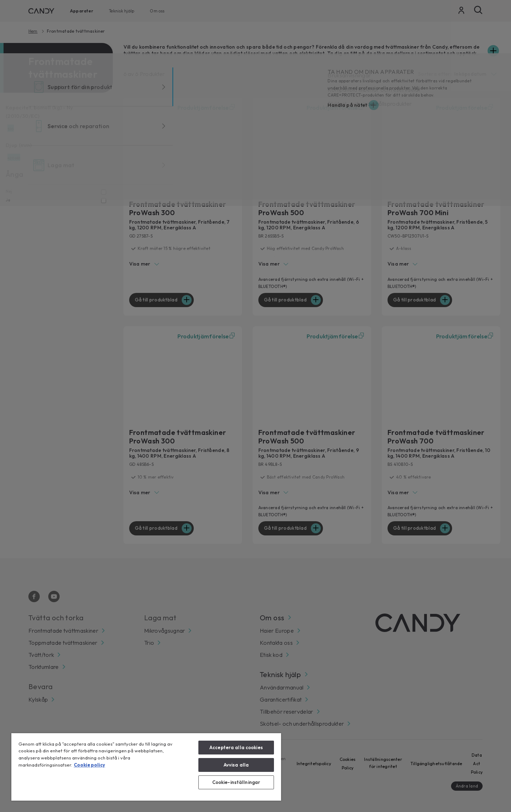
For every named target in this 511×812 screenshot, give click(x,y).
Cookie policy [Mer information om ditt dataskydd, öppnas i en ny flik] (89, 765)
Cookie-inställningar (236, 782)
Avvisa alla (236, 765)
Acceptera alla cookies (236, 747)
